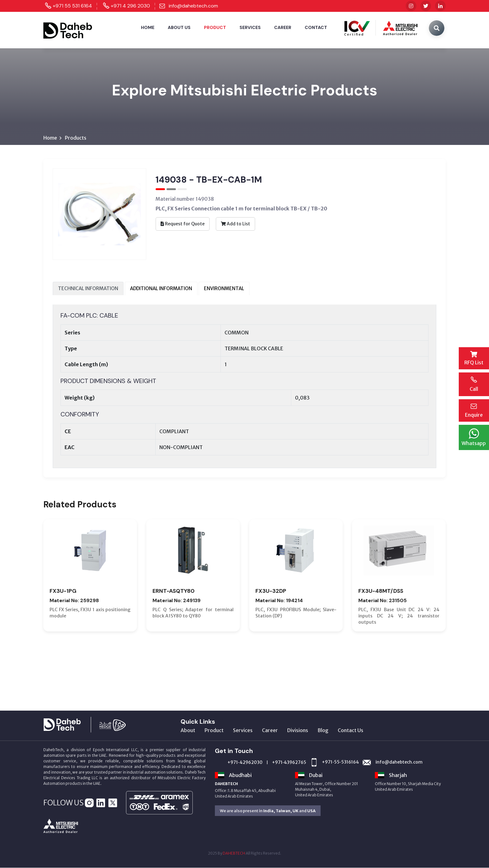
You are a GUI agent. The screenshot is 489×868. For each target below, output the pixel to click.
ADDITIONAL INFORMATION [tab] (161, 288)
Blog (323, 731)
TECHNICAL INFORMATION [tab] (88, 288)
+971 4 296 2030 (130, 6)
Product (215, 27)
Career (283, 27)
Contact (316, 27)
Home (148, 27)
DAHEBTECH (234, 854)
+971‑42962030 (245, 763)
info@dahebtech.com (193, 6)
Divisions (298, 731)
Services (250, 27)
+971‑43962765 (289, 763)
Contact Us (351, 731)
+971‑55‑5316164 (340, 762)
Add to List (235, 224)
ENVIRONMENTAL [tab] (224, 288)
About (188, 731)
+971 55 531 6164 (72, 6)
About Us (179, 27)
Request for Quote (183, 224)
